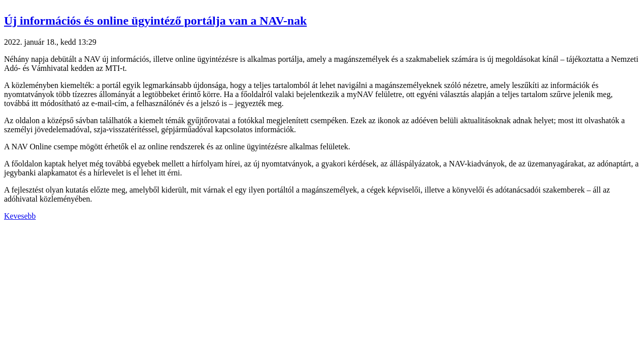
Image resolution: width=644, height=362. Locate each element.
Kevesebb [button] (20, 216)
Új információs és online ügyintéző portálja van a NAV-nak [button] (155, 21)
